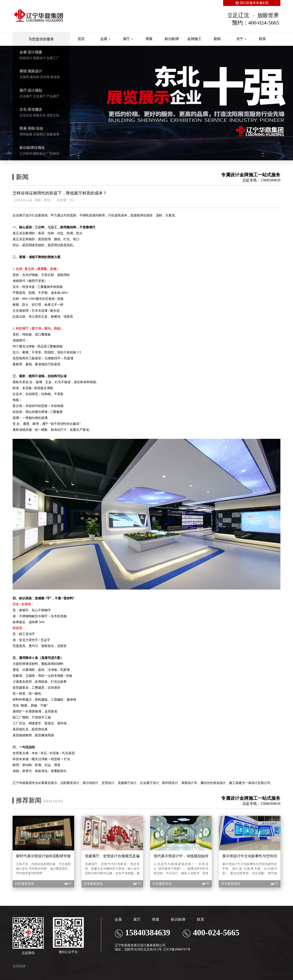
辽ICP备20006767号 (177, 949)
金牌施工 (195, 39)
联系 (263, 39)
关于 (241, 39)
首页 (81, 39)
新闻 (217, 39)
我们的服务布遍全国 (252, 3)
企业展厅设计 (22, 215)
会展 (105, 39)
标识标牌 (172, 39)
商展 (149, 39)
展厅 (128, 39)
